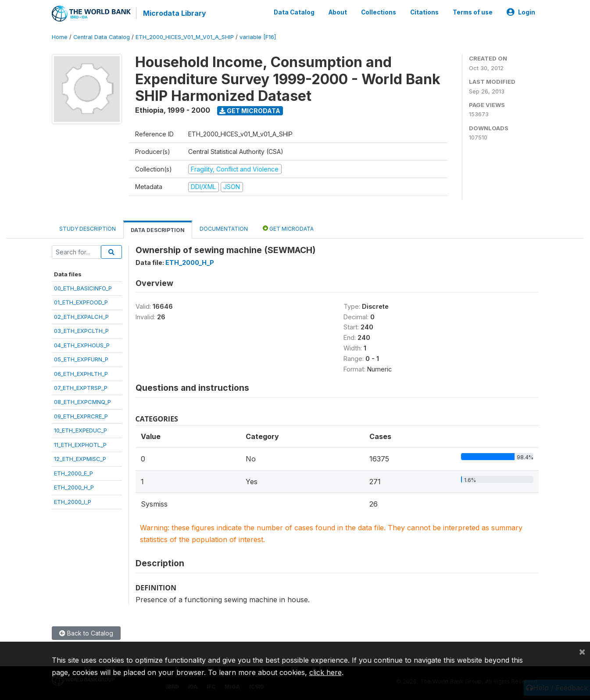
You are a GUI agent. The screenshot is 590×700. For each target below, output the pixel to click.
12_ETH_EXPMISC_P (80, 459)
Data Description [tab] (158, 230)
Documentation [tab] (224, 229)
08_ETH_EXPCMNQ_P (82, 402)
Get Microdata (250, 111)
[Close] (582, 651)
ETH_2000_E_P (73, 473)
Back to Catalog (86, 633)
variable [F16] (258, 37)
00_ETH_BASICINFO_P (83, 288)
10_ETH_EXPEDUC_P (80, 430)
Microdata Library (175, 13)
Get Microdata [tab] (288, 228)
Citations (424, 12)
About (338, 12)
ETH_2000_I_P (73, 501)
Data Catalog (294, 12)
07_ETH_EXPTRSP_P (81, 388)
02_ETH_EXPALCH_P (81, 317)
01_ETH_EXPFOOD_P (81, 302)
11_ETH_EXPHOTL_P (80, 445)
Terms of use (473, 12)
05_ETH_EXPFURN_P (81, 359)
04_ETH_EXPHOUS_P (82, 345)
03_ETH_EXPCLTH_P (81, 331)
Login (521, 12)
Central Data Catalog (102, 37)
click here (325, 672)
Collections (379, 12)
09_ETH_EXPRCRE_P (81, 416)
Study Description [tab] (88, 229)
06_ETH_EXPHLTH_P (81, 374)
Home (60, 37)
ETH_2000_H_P (74, 487)
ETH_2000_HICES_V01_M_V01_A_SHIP (185, 37)
